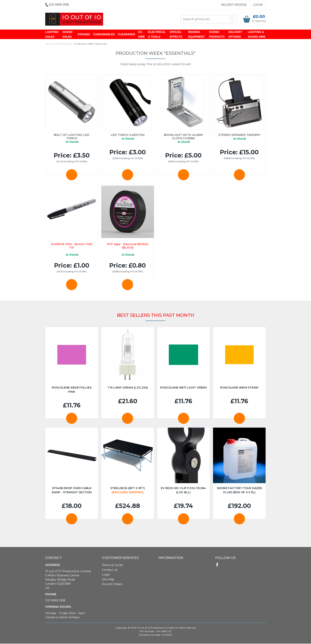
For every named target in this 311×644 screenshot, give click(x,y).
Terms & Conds (112, 565)
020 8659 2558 (55, 601)
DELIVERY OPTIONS (235, 35)
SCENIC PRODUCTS (217, 35)
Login (258, 5)
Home (49, 44)
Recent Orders (234, 5)
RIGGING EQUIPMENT (196, 35)
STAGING (84, 35)
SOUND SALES (68, 35)
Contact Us (110, 570)
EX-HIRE (142, 35)
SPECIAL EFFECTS (176, 35)
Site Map (108, 580)
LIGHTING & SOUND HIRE (257, 35)
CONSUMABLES (104, 35)
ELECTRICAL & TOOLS (157, 35)
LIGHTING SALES (52, 35)
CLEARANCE (127, 35)
